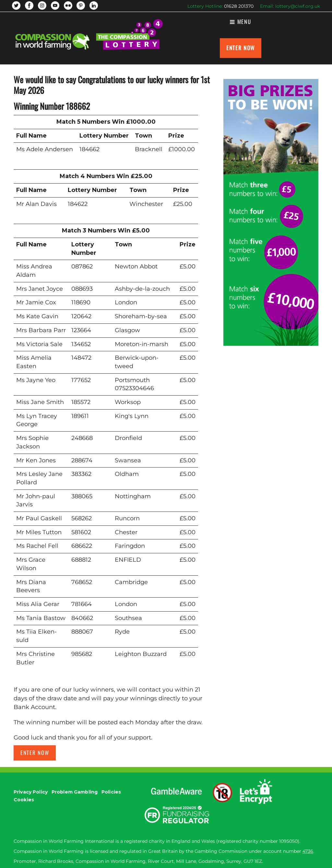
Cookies (24, 800)
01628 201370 (239, 6)
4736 (308, 851)
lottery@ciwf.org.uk (298, 6)
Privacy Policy (31, 792)
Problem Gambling (75, 792)
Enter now (35, 753)
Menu (240, 22)
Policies (111, 792)
